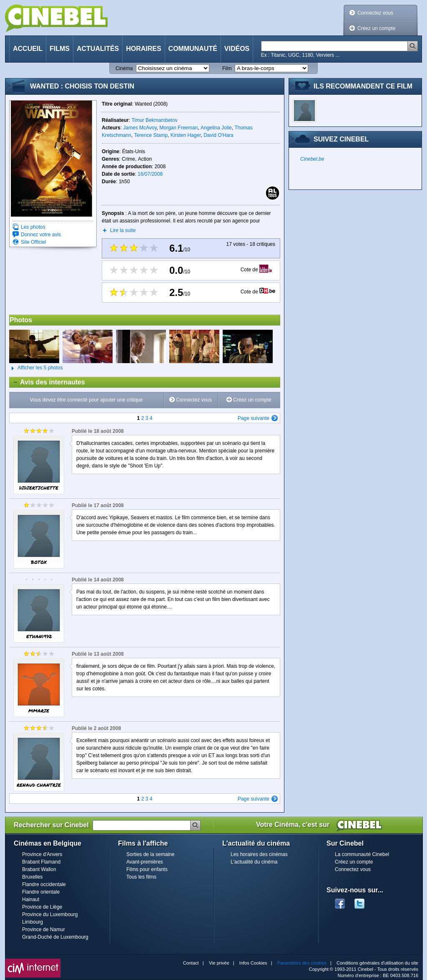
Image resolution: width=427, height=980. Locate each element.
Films (60, 49)
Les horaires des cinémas (259, 854)
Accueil (28, 49)
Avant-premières (145, 862)
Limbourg (33, 922)
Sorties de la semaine (150, 854)
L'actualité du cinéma (254, 862)
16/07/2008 (150, 174)
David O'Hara (219, 135)
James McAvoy (140, 128)
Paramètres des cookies (302, 963)
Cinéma (124, 68)
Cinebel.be (312, 159)
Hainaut (31, 899)
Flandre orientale (41, 892)
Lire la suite (123, 230)
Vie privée (219, 963)
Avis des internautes (47, 382)
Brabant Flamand (41, 862)
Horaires (143, 49)
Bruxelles (32, 877)
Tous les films (141, 877)
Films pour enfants (147, 869)
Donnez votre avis (41, 235)
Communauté (193, 49)
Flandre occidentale (44, 884)
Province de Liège (42, 907)
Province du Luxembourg (50, 914)
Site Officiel (33, 242)
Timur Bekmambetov (154, 120)
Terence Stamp (151, 135)
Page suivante (254, 418)
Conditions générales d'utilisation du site (377, 963)
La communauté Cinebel (362, 854)
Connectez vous (375, 13)
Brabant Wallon (39, 869)
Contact (191, 963)
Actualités (98, 49)
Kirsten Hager (186, 135)
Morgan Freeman (178, 128)
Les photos (33, 227)
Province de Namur (44, 929)
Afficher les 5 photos (36, 368)
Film (227, 68)
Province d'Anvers (42, 854)
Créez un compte (376, 28)
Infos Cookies (253, 963)
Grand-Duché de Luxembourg (55, 937)
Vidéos (237, 49)
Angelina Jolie (216, 128)
